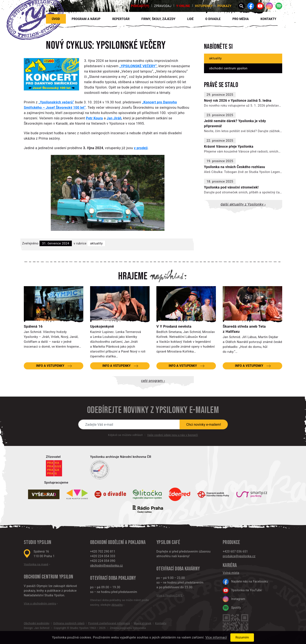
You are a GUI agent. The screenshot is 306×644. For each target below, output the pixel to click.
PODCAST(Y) (140, 6)
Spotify (232, 608)
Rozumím (242, 637)
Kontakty (268, 19)
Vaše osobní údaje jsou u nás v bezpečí (172, 435)
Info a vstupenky (50, 366)
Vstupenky (204, 6)
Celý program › (153, 381)
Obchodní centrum (41, 577)
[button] (241, 6)
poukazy (224, 6)
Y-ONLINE (183, 6)
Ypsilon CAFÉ (168, 542)
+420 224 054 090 (103, 561)
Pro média (241, 19)
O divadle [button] (213, 19)
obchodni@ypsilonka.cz (106, 565)
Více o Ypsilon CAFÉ (169, 595)
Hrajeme (133, 276)
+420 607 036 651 (235, 551)
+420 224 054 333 (103, 556)
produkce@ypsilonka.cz (239, 556)
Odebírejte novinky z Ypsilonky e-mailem (153, 410)
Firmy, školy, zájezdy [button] (158, 19)
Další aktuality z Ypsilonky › (243, 204)
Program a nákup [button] (86, 19)
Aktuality (96, 243)
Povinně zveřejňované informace (109, 623)
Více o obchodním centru (40, 603)
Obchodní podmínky (37, 623)
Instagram (234, 599)
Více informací (216, 638)
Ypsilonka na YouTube (242, 590)
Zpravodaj (163, 6)
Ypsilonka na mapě (36, 564)
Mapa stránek (142, 623)
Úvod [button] (56, 19)
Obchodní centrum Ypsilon (228, 68)
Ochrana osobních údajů (69, 623)
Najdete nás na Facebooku (245, 582)
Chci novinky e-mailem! (204, 425)
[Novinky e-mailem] (129, 424)
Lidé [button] (190, 19)
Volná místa (231, 573)
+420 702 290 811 (103, 551)
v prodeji (141, 148)
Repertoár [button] (121, 19)
